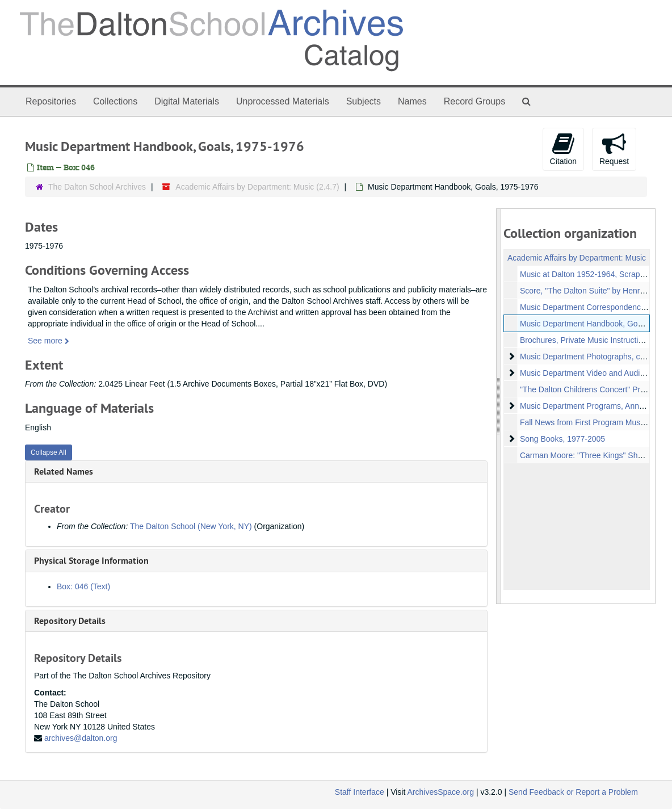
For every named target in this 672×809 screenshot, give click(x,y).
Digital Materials (187, 101)
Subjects (364, 101)
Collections (115, 101)
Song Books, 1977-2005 (562, 439)
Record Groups (475, 101)
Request (614, 149)
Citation (563, 149)
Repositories (51, 101)
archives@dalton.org (81, 738)
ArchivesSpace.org (440, 792)
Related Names (64, 471)
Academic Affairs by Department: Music (577, 258)
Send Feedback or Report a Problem (573, 792)
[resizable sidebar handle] (499, 406)
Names (412, 101)
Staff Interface (360, 792)
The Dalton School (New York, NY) (191, 526)
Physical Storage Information (91, 561)
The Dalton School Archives (97, 187)
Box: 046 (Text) (83, 586)
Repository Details (70, 621)
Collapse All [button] (49, 452)
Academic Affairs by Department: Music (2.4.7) (257, 187)
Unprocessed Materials (283, 101)
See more (49, 341)
